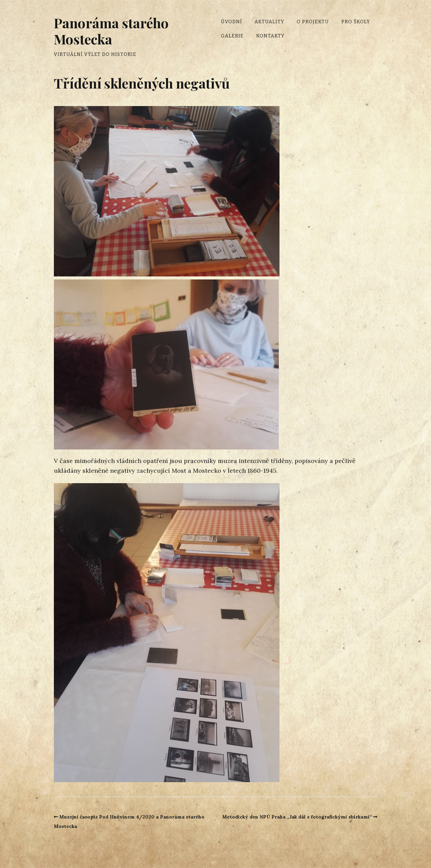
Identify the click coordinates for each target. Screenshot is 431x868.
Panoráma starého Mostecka (111, 31)
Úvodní (231, 22)
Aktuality (269, 22)
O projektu (313, 22)
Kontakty (270, 36)
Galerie (232, 36)
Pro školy (356, 22)
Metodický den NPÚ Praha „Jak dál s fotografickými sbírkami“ (297, 817)
